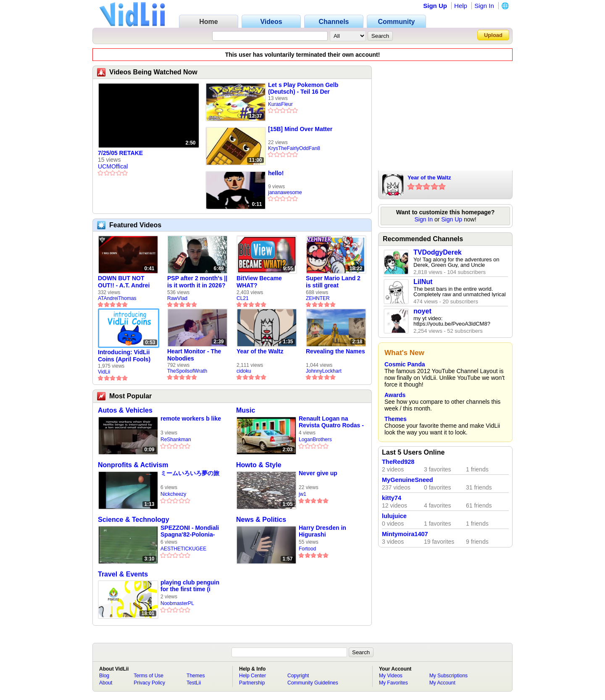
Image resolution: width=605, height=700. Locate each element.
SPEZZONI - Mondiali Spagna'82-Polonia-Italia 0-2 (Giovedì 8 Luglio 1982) (190, 531)
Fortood (307, 549)
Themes (396, 419)
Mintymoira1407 (405, 534)
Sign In (484, 6)
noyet (422, 311)
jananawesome (285, 192)
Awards (395, 395)
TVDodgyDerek (438, 252)
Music (246, 410)
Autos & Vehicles (125, 410)
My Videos (391, 676)
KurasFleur (280, 104)
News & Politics (261, 520)
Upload (493, 35)
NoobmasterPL (177, 603)
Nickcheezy (173, 494)
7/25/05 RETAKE (120, 153)
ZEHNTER (318, 298)
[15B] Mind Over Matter (300, 129)
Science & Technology (134, 520)
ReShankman (176, 439)
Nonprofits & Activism (133, 465)
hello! (276, 173)
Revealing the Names (335, 351)
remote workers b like (191, 418)
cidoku (244, 371)
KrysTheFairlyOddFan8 (294, 148)
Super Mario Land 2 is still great (333, 282)
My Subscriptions (448, 676)
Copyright (298, 676)
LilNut (423, 282)
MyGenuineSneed (408, 480)
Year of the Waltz (260, 351)
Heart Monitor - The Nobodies (194, 355)
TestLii (194, 683)
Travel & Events (123, 574)
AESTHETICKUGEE (183, 549)
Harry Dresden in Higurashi (322, 531)
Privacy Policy (149, 683)
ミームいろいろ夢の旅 (190, 473)
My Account (442, 683)
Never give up (318, 473)
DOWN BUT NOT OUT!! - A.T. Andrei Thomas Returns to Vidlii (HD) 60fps (125, 282)
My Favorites (393, 683)
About (106, 683)
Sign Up (435, 6)
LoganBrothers (315, 439)
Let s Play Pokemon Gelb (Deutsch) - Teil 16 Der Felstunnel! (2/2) (303, 88)
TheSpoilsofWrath (187, 371)
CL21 (243, 298)
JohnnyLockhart (324, 371)
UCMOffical (113, 166)
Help (461, 6)
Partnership (252, 683)
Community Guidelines (313, 683)
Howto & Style (259, 465)
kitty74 (392, 498)
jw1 (302, 494)
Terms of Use (149, 676)
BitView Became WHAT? (259, 282)
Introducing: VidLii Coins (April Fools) (124, 356)
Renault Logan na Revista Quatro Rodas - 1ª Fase (331, 422)
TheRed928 (398, 462)
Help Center (253, 676)
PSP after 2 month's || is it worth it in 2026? (197, 282)
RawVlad (177, 298)
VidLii (104, 372)
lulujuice (394, 516)
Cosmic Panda (405, 364)
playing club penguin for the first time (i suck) (190, 586)
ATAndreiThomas (117, 298)
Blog (104, 676)
